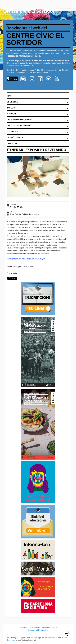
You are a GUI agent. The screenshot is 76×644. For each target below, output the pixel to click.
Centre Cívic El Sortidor (29, 11)
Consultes (32, 630)
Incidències (43, 630)
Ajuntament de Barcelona (30, 628)
